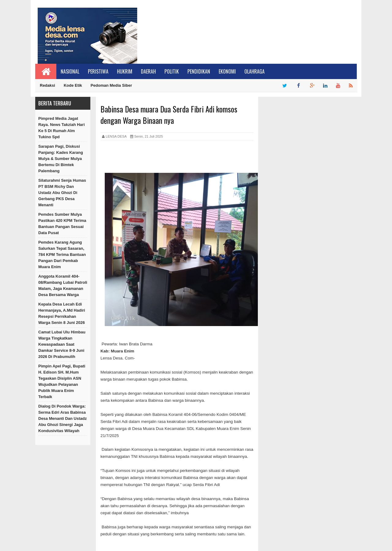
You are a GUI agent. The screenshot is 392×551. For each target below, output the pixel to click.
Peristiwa (98, 71)
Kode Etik (73, 85)
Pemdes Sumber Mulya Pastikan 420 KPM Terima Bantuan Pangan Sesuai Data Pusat (62, 224)
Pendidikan (199, 71)
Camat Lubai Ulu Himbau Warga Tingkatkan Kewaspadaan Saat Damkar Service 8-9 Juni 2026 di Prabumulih (62, 344)
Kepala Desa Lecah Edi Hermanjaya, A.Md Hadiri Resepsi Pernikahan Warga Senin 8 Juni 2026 (62, 313)
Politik (172, 71)
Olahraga (254, 71)
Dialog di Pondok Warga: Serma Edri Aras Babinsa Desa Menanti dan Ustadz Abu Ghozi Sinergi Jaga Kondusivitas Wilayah (62, 418)
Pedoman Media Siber (111, 85)
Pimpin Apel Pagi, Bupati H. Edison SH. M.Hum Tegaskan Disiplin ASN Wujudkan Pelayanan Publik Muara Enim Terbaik (62, 381)
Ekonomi (227, 71)
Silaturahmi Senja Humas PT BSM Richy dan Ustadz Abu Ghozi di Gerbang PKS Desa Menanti (62, 193)
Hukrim (125, 71)
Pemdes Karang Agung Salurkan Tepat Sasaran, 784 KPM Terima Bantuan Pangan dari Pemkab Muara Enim (62, 255)
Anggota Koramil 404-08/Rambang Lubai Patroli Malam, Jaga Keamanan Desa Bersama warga (63, 285)
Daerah (148, 71)
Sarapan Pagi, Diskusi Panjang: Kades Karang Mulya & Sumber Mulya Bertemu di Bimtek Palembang (61, 159)
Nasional (70, 71)
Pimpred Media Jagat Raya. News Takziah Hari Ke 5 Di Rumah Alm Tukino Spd (62, 128)
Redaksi (47, 85)
